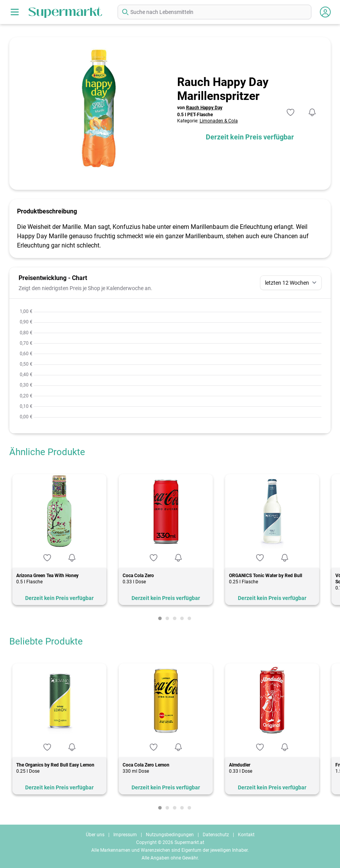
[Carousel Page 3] (175, 618)
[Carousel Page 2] (167, 618)
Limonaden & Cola (219, 121)
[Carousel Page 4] (182, 618)
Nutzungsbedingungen (170, 835)
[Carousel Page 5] (189, 618)
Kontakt (246, 835)
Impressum (125, 835)
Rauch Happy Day (204, 108)
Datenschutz (216, 835)
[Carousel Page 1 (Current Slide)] (160, 618)
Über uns (95, 835)
